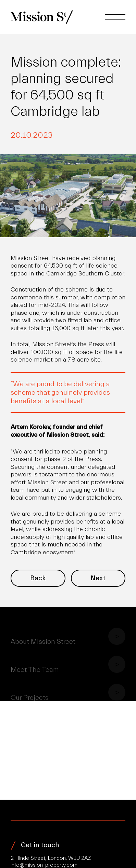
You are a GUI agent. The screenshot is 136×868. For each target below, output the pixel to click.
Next (98, 578)
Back (38, 578)
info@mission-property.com (44, 865)
